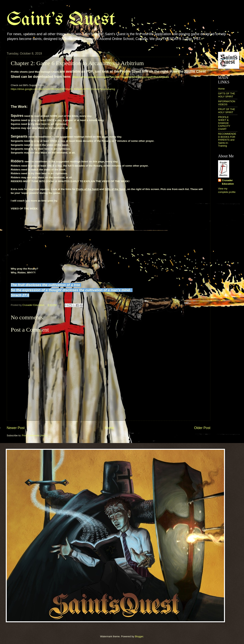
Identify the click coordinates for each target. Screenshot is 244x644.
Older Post (202, 428)
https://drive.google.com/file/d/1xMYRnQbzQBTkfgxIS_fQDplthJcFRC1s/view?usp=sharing (63, 89)
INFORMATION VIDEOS (227, 103)
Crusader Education (228, 182)
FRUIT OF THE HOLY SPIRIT (227, 111)
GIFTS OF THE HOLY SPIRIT (227, 95)
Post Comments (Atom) (35, 435)
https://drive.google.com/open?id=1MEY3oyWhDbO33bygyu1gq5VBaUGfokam (121, 77)
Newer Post (16, 428)
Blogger (139, 636)
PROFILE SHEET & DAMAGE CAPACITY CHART (224, 123)
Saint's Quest (61, 20)
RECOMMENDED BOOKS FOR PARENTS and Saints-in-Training (227, 140)
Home (109, 428)
